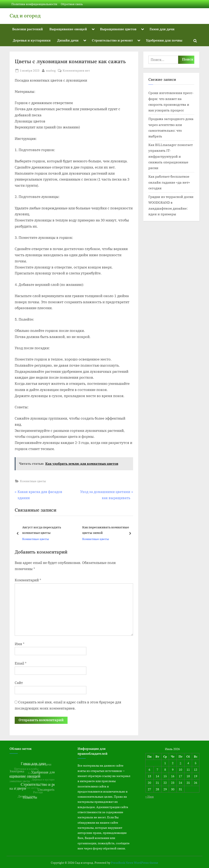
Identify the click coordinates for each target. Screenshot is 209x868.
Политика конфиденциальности (34, 4)
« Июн (150, 797)
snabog (51, 70)
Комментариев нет (76, 70)
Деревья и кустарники (32, 40)
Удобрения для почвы (164, 40)
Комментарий (28, 580)
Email (21, 663)
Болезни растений (28, 29)
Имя (20, 644)
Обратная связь (72, 4)
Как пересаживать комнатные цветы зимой (106, 530)
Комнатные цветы (33, 481)
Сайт (19, 683)
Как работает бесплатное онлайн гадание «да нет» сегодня (169, 182)
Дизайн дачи (68, 40)
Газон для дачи (162, 29)
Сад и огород (25, 16)
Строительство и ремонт (112, 40)
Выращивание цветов (118, 29)
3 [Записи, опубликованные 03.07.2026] (180, 763)
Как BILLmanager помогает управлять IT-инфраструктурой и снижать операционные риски (171, 156)
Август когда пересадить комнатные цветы (42, 530)
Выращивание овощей (68, 29)
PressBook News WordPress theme (135, 863)
